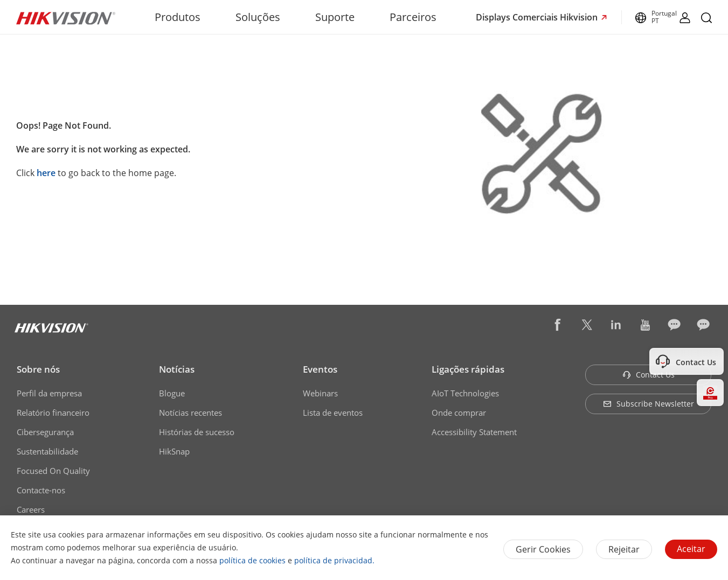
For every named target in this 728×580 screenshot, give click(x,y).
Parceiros (413, 17)
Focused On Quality (53, 471)
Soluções (258, 17)
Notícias (177, 369)
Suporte (335, 17)
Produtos (178, 17)
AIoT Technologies (465, 393)
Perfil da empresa (49, 393)
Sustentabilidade (47, 451)
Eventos (320, 369)
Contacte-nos (41, 490)
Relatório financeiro (53, 413)
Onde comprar (459, 413)
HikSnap (174, 451)
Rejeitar (624, 549)
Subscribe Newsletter (649, 404)
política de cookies (252, 560)
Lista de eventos (333, 413)
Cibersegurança (45, 432)
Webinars (320, 393)
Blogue (172, 393)
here (46, 173)
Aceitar (691, 549)
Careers (31, 509)
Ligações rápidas (468, 369)
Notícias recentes (190, 413)
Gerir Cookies (543, 549)
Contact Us (649, 375)
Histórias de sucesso (197, 432)
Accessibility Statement (474, 432)
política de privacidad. (334, 560)
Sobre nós (38, 369)
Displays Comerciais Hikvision (538, 17)
